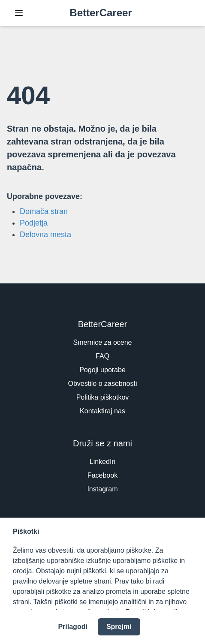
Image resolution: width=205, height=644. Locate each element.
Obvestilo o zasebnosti (103, 384)
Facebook (102, 475)
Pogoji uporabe (102, 370)
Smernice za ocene (103, 342)
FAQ (102, 356)
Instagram (102, 489)
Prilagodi (72, 627)
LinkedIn (103, 462)
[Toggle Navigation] (19, 13)
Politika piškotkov (103, 397)
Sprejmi (119, 627)
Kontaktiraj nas (102, 411)
